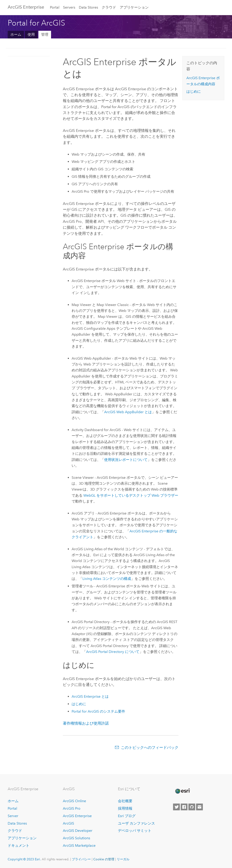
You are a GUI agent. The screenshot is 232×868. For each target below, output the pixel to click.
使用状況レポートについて (126, 460)
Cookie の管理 (104, 859)
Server (13, 816)
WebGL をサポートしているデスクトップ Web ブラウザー (131, 495)
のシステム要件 (98, 711)
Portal (55, 7)
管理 (45, 34)
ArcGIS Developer (78, 831)
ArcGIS (68, 823)
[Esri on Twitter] (176, 807)
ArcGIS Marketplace (79, 845)
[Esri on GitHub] (192, 807)
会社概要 (125, 801)
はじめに (79, 704)
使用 (31, 34)
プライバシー (81, 859)
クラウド (109, 7)
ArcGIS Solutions (76, 838)
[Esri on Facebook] (184, 807)
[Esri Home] (182, 791)
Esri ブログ (127, 816)
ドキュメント (19, 845)
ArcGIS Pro (72, 808)
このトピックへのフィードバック (150, 747)
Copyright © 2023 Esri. (24, 859)
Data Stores (88, 7)
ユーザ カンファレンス (136, 823)
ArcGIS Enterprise (26, 7)
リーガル (123, 859)
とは (128, 412)
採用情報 (125, 808)
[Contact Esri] (199, 807)
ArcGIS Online (74, 801)
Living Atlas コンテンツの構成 (107, 579)
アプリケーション (134, 7)
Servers (69, 7)
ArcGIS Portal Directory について (113, 652)
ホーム (16, 34)
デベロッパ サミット (135, 831)
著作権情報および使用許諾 (86, 723)
